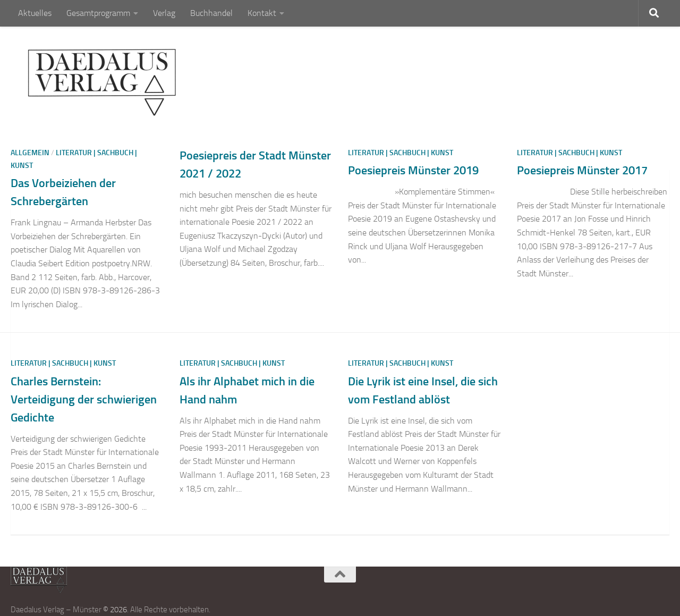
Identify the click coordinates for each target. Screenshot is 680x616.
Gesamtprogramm (98, 13)
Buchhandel (211, 13)
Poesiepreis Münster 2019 (413, 170)
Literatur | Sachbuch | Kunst (401, 153)
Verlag (164, 13)
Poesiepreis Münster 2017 (582, 170)
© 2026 (115, 610)
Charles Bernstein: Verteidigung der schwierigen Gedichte (84, 399)
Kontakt (262, 13)
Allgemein (30, 153)
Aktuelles (35, 13)
